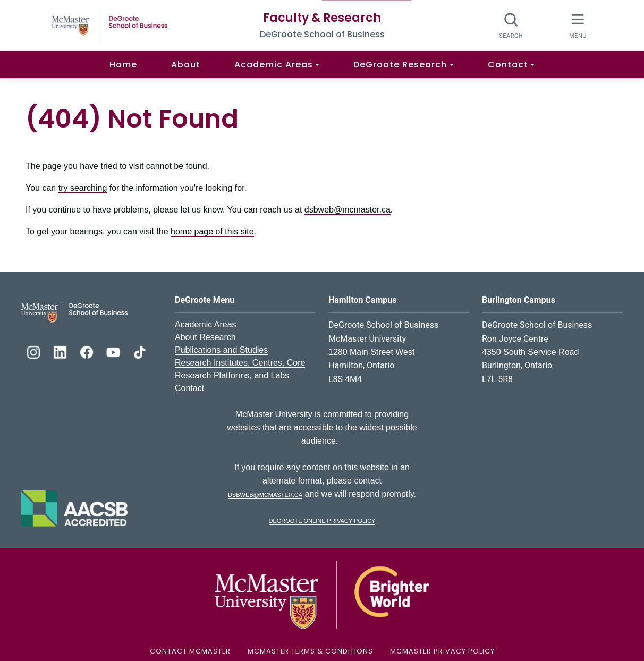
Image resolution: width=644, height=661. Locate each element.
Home (123, 65)
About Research (205, 337)
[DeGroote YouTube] (114, 351)
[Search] (511, 25)
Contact (189, 388)
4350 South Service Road (530, 352)
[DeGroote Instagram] (35, 351)
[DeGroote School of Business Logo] (74, 312)
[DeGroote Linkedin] (61, 351)
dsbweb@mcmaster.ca (348, 210)
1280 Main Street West (371, 352)
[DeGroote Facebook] (88, 351)
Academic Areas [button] (274, 65)
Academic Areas (206, 324)
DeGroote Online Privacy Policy (322, 520)
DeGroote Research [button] (400, 65)
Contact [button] (508, 65)
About (186, 65)
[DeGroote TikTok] (140, 351)
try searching (83, 188)
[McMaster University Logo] (322, 594)
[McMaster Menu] (578, 25)
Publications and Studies (221, 350)
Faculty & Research (322, 18)
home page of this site (212, 231)
